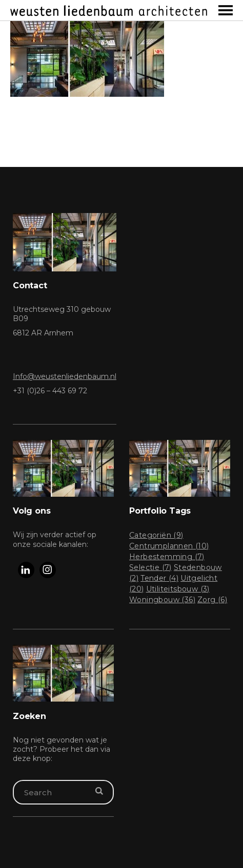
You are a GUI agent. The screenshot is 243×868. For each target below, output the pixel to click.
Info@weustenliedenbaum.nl (65, 376)
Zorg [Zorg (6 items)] (212, 600)
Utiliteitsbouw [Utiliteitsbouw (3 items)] (178, 589)
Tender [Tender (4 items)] (159, 578)
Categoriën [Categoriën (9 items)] (156, 535)
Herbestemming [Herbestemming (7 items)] (167, 557)
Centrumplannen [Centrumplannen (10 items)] (169, 546)
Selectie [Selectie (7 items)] (150, 567)
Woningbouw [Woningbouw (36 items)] (162, 600)
